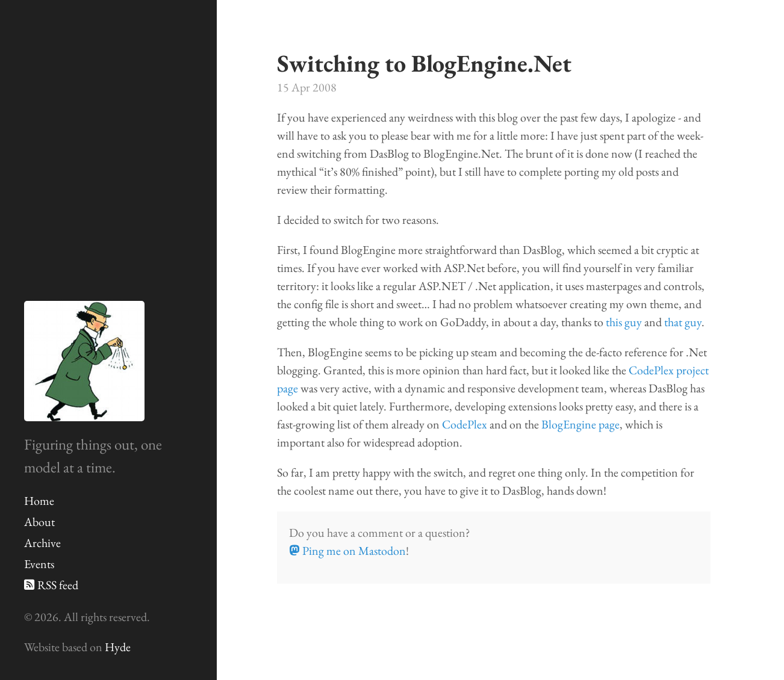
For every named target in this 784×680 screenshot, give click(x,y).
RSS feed (51, 585)
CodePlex (465, 424)
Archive (42, 543)
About (39, 522)
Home (39, 501)
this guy (624, 322)
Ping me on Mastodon (347, 551)
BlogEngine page (580, 424)
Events (39, 564)
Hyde (118, 647)
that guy (683, 322)
